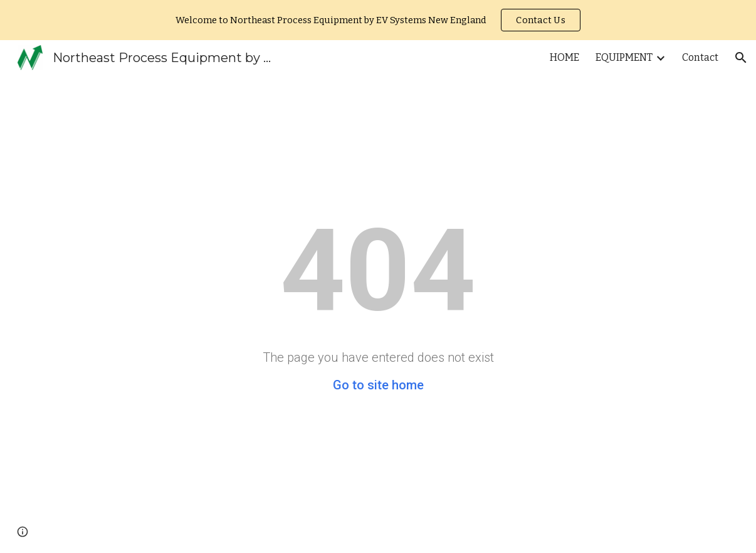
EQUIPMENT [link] (624, 57)
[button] (741, 58)
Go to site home (378, 385)
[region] (378, 20)
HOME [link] (564, 57)
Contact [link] (700, 57)
